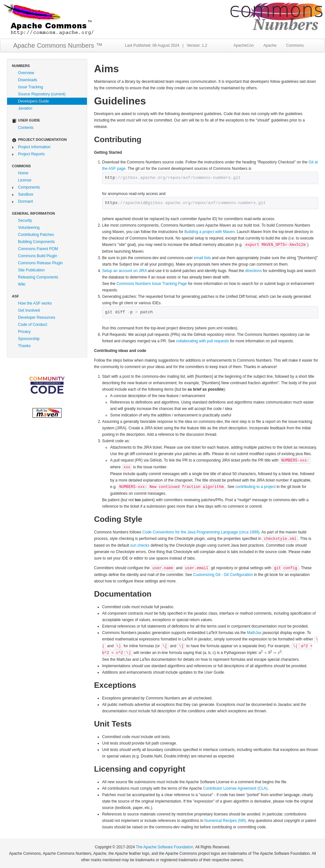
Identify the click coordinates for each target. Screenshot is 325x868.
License (25, 180)
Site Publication (31, 270)
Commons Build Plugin (38, 256)
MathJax (254, 633)
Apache (270, 45)
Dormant (25, 201)
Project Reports (31, 154)
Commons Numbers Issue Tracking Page (152, 284)
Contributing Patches (36, 235)
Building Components (36, 242)
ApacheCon (244, 45)
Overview (26, 73)
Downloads (28, 80)
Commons (295, 45)
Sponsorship (29, 339)
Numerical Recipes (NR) (225, 821)
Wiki (22, 284)
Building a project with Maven (209, 232)
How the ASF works (35, 303)
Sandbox (26, 194)
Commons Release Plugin (40, 263)
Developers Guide (33, 101)
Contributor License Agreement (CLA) (235, 788)
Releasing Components (38, 277)
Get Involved (29, 310)
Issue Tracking (30, 87)
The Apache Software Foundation (165, 847)
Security (25, 220)
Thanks (24, 346)
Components (29, 187)
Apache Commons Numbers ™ (58, 45)
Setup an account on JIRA (125, 271)
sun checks (140, 545)
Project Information (34, 147)
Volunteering (29, 228)
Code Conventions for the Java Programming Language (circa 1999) (201, 532)
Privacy (24, 332)
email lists (202, 258)
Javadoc (25, 108)
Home (23, 173)
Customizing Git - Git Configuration (223, 575)
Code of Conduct (33, 325)
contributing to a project (256, 487)
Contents (26, 128)
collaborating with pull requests (202, 341)
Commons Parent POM (38, 249)
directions (253, 271)
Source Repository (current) (42, 94)
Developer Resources (37, 317)
